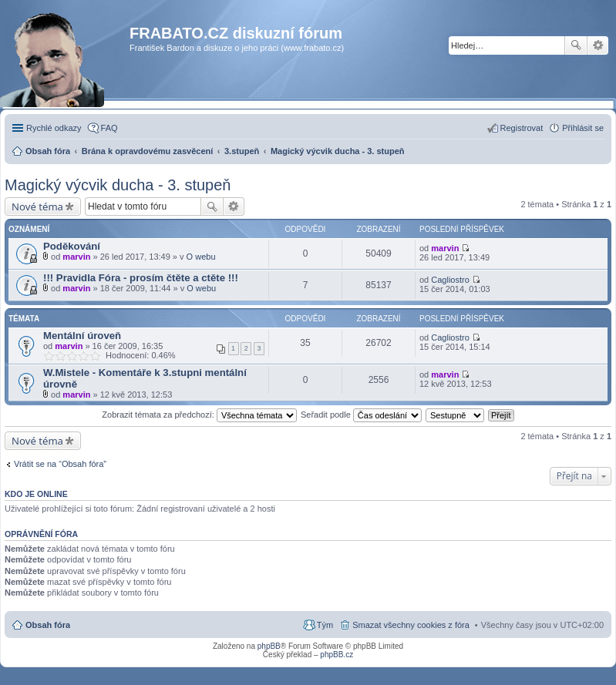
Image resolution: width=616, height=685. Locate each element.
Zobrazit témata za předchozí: (199, 415)
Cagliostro (450, 280)
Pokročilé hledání (598, 45)
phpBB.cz (337, 655)
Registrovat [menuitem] (522, 128)
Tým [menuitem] (325, 625)
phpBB (269, 646)
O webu (201, 257)
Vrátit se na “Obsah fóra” (60, 464)
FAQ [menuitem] (109, 128)
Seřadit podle (361, 415)
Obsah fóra (48, 625)
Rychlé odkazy (54, 128)
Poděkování (72, 246)
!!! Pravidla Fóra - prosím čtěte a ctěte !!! (141, 278)
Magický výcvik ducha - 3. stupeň (118, 185)
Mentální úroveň (82, 336)
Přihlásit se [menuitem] (583, 128)
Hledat (576, 45)
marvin (76, 257)
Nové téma (37, 207)
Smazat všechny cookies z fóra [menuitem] (411, 625)
